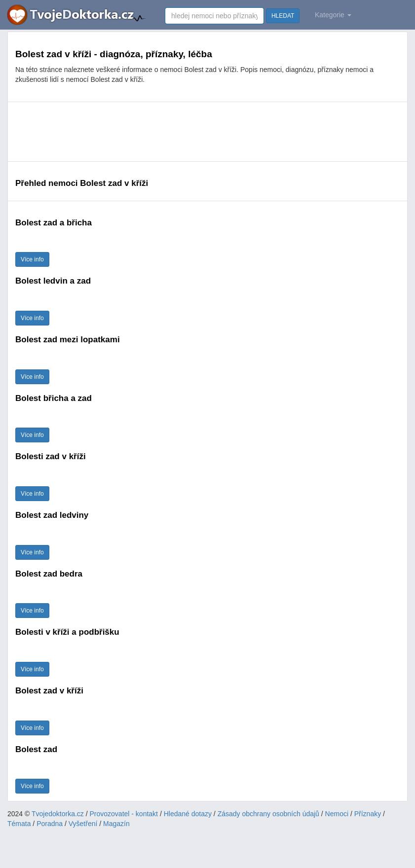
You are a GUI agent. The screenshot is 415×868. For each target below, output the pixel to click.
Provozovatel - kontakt (124, 814)
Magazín (116, 824)
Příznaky (368, 814)
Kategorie (333, 15)
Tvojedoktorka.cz (58, 814)
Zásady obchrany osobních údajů (268, 814)
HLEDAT (283, 16)
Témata (19, 824)
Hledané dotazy (188, 814)
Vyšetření (83, 824)
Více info (32, 259)
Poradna (50, 824)
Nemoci (337, 814)
